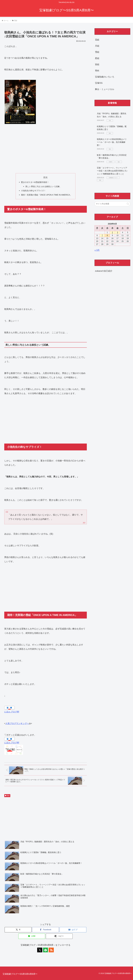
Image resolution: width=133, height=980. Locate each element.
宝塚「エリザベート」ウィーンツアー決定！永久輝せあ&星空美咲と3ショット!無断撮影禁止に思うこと (112, 171)
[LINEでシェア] (32, 936)
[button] (59, 936)
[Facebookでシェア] (45, 930)
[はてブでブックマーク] (73, 930)
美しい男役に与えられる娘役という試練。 (43, 186)
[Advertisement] (46, 149)
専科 (97, 71)
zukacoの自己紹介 (104, 271)
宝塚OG (99, 83)
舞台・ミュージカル (105, 89)
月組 (97, 46)
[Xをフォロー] (40, 950)
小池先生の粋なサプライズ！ (33, 191)
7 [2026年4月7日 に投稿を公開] (102, 235)
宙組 (97, 64)
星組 (97, 58)
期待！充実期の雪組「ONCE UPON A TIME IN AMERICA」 (46, 195)
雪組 (7, 796)
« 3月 (97, 250)
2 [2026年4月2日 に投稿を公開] (112, 232)
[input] (112, 204)
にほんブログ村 (12, 712)
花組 (97, 40)
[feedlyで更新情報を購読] (45, 950)
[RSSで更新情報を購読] (51, 950)
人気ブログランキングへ (17, 723)
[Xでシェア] (18, 930)
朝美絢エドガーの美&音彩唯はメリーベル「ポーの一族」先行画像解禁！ (112, 142)
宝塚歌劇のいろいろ (105, 77)
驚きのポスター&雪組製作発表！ (35, 182)
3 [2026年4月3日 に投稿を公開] (117, 232)
